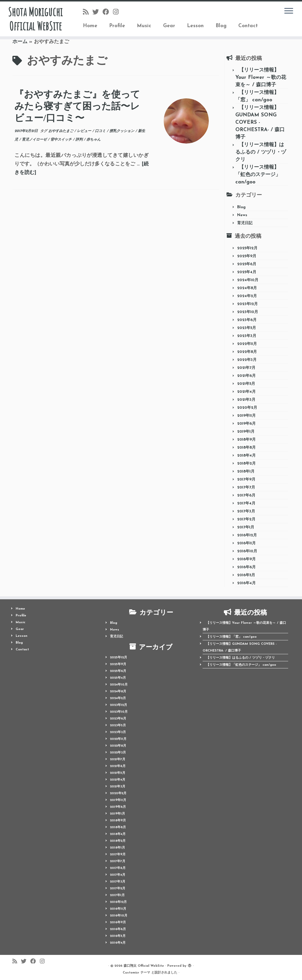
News (242, 215)
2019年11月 (246, 416)
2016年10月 (247, 551)
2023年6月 (247, 320)
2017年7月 (246, 487)
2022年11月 (247, 344)
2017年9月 (246, 480)
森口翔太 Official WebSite (144, 966)
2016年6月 (246, 567)
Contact (248, 26)
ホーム (20, 42)
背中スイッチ (62, 140)
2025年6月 (247, 264)
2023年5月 (247, 328)
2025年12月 (247, 248)
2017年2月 (246, 519)
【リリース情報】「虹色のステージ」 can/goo (258, 175)
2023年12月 (247, 304)
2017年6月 (246, 495)
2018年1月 (246, 472)
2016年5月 (246, 575)
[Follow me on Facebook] (108, 13)
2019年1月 (246, 432)
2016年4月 (246, 583)
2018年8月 (246, 448)
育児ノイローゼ (35, 140)
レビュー (85, 131)
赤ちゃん (93, 140)
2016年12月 (247, 535)
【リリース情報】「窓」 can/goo (231, 637)
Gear (169, 26)
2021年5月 (246, 384)
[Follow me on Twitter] (97, 13)
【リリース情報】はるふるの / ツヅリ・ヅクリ (261, 152)
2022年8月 (247, 352)
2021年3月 (246, 400)
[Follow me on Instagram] (118, 13)
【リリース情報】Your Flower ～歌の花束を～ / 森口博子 (261, 78)
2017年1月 (246, 527)
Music (144, 26)
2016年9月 (246, 559)
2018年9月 (246, 440)
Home (90, 26)
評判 (80, 140)
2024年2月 (247, 296)
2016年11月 (246, 543)
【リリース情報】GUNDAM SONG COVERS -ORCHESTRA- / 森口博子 (260, 122)
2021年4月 (246, 392)
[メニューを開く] (289, 11)
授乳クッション (122, 131)
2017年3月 (246, 511)
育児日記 (245, 223)
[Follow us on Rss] (88, 13)
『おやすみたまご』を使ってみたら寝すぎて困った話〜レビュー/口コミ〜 (77, 106)
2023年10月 (248, 312)
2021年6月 (246, 376)
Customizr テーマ (136, 973)
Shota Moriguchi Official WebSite (35, 19)
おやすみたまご (61, 131)
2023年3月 (247, 336)
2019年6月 (246, 424)
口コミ (101, 131)
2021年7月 (246, 368)
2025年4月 (247, 272)
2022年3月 (247, 360)
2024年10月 (248, 280)
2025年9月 (247, 256)
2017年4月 (246, 503)
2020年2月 (247, 408)
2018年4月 (246, 456)
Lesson (195, 26)
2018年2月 (246, 464)
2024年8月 (247, 288)
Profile (117, 26)
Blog (221, 26)
